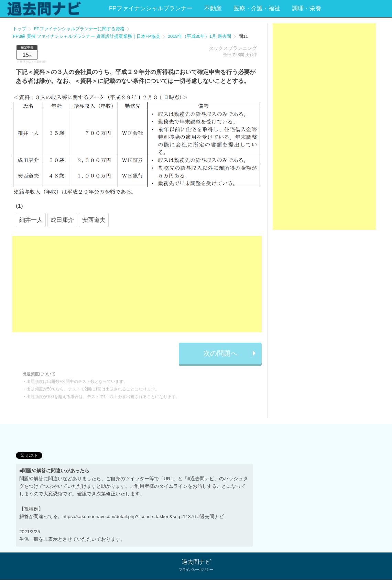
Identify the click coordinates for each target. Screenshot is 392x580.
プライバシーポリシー (196, 570)
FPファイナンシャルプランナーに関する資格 (79, 29)
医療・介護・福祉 (257, 8)
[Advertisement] (137, 284)
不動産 (213, 8)
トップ (19, 29)
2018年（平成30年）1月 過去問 (199, 36)
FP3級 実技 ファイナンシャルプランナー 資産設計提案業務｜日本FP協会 (86, 36)
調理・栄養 (307, 8)
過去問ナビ (196, 562)
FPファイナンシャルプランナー (151, 8)
